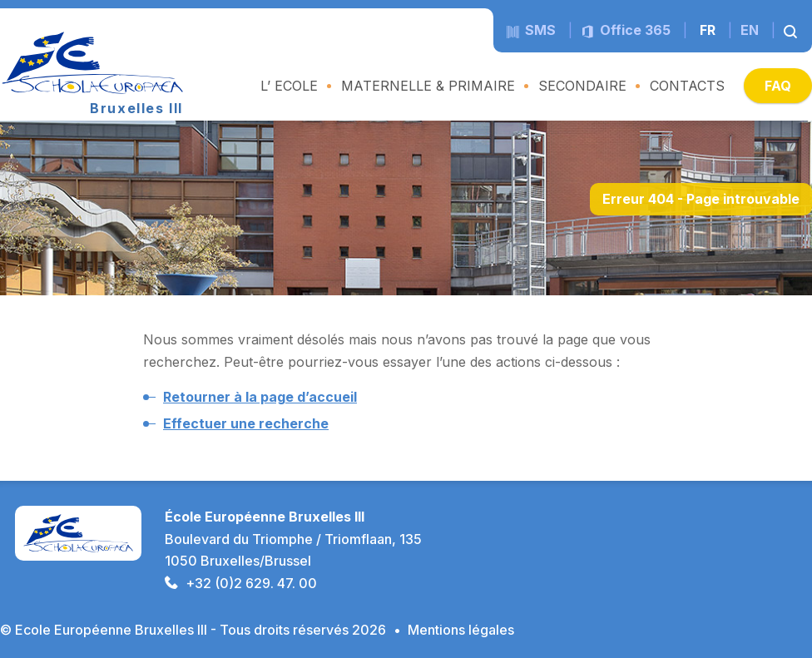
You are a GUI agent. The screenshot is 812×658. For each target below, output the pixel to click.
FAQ (778, 86)
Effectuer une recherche (246, 423)
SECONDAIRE (582, 86)
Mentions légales (461, 630)
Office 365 (626, 30)
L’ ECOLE (289, 86)
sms (531, 30)
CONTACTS (687, 86)
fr (708, 30)
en (750, 30)
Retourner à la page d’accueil (260, 397)
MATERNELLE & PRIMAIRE (428, 86)
